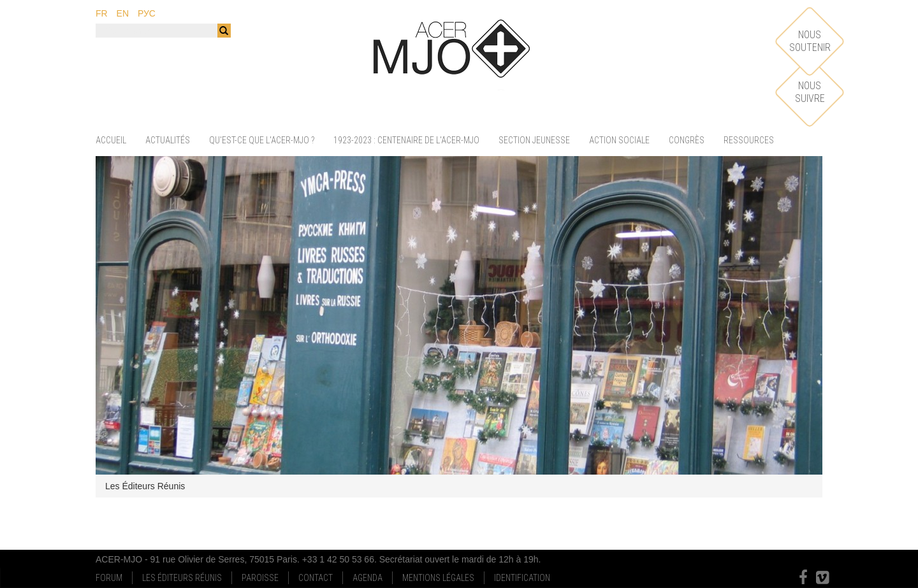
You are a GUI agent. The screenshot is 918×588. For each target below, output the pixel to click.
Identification (522, 578)
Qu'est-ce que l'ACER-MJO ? (262, 140)
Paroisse (260, 578)
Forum (109, 578)
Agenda (368, 578)
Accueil (111, 140)
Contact (316, 578)
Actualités (168, 140)
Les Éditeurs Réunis (182, 578)
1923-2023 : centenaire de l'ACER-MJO (406, 140)
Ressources (749, 140)
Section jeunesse (534, 140)
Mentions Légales (438, 578)
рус (147, 13)
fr (102, 13)
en (123, 13)
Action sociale (619, 140)
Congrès (687, 140)
